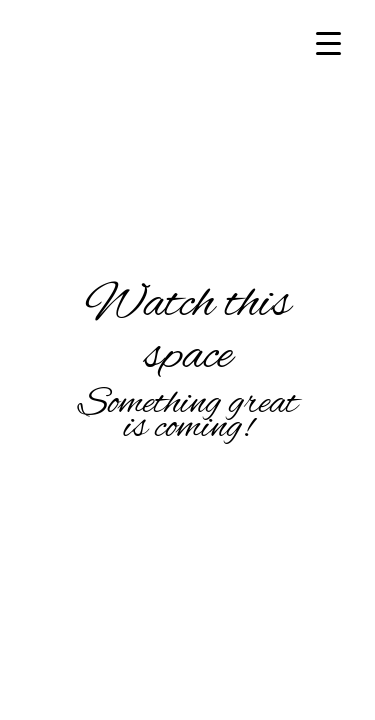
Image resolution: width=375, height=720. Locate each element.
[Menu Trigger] (328, 42)
